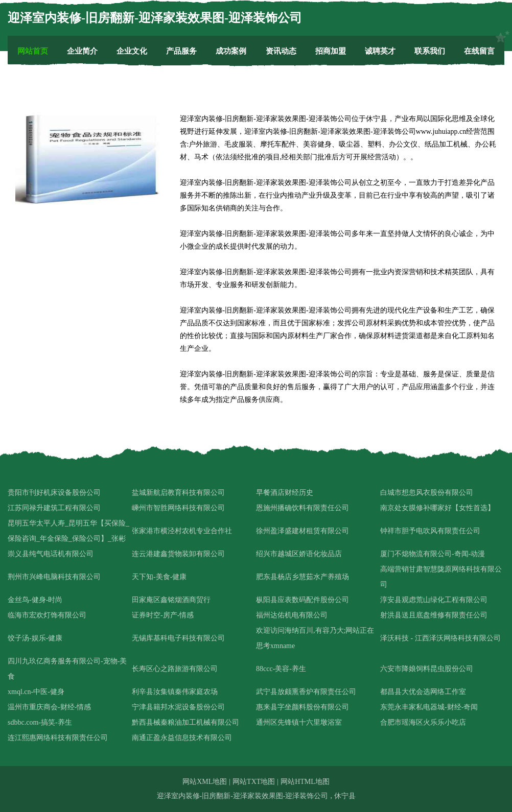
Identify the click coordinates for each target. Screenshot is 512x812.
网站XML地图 (205, 782)
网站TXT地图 (254, 782)
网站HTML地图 (305, 782)
